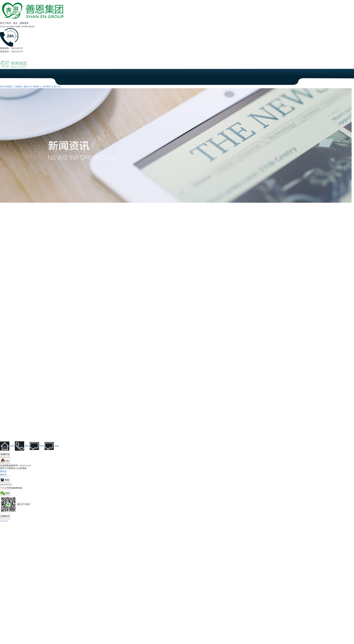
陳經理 (3, 471)
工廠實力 (19, 87)
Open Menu (349, 66)
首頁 (2, 87)
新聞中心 (37, 87)
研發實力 (9, 87)
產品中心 (28, 87)
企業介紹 (56, 87)
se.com (3, 521)
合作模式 (47, 87)
